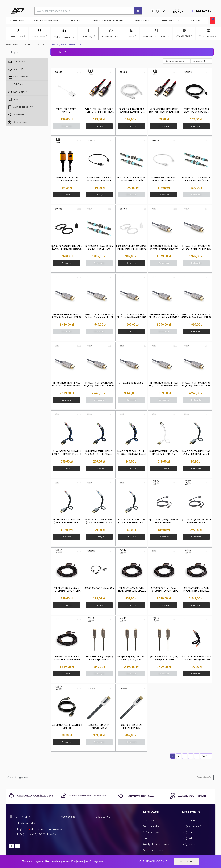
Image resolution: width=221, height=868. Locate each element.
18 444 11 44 (23, 816)
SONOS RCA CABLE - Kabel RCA (99, 588)
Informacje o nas (152, 820)
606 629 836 (68, 816)
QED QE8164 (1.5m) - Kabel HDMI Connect (67, 726)
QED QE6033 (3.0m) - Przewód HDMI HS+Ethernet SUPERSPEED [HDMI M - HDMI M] (196, 521)
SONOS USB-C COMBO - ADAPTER (67, 111)
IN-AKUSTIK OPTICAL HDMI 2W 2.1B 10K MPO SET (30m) (99, 247)
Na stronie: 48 (199, 61)
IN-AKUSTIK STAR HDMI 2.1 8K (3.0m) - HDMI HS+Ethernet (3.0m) (131, 521)
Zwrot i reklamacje (153, 850)
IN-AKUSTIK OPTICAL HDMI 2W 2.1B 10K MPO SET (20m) (196, 179)
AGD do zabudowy (156, 36)
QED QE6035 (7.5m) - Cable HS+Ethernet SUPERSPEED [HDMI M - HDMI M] (67, 590)
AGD (132, 36)
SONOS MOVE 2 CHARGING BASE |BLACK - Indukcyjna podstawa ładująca (67, 248)
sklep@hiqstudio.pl (27, 823)
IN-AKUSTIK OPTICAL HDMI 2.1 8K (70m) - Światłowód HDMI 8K (164, 384)
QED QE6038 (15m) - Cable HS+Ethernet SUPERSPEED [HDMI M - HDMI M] (196, 590)
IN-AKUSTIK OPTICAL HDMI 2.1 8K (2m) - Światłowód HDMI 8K (196, 247)
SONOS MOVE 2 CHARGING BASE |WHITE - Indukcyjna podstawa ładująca (131, 248)
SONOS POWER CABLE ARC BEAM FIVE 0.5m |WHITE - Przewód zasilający (164, 179)
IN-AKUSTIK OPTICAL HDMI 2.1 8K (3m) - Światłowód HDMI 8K (67, 316)
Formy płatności (151, 838)
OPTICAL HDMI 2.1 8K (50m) (131, 383)
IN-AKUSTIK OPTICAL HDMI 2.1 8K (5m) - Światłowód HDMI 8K (99, 316)
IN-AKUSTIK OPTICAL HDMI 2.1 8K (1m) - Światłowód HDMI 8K (164, 247)
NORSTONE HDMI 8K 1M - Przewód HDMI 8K (99, 726)
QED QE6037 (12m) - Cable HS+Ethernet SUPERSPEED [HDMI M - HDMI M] (164, 590)
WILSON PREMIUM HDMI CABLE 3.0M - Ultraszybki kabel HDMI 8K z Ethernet (99, 111)
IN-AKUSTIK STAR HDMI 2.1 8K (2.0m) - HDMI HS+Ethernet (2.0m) (99, 521)
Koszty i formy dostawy (156, 844)
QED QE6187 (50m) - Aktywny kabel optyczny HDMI (164, 658)
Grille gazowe (208, 36)
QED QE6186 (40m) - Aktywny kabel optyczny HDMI (131, 658)
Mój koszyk (189, 844)
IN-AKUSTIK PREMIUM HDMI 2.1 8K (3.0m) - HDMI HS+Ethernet (99, 453)
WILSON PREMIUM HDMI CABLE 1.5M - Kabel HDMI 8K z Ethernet (164, 111)
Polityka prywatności (154, 832)
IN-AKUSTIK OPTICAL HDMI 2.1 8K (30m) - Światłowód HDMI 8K (99, 384)
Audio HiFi (40, 36)
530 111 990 (103, 816)
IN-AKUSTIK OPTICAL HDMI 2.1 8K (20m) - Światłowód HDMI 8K (67, 384)
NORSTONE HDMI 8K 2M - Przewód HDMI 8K (131, 726)
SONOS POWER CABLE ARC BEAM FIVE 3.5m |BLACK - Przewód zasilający (196, 111)
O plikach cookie (154, 861)
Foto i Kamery (64, 37)
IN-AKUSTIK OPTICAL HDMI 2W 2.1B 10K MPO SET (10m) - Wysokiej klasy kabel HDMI (131, 179)
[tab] (132, 46)
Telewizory (17, 36)
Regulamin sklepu (152, 826)
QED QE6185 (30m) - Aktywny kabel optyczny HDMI (99, 658)
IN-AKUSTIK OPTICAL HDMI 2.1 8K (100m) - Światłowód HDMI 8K (196, 385)
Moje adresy (189, 838)
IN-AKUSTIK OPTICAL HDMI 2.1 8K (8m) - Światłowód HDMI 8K (131, 316)
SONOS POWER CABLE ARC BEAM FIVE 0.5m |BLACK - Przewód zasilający (99, 179)
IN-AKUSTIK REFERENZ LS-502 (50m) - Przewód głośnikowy (196, 658)
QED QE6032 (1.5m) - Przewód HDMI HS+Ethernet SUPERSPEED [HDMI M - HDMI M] (164, 521)
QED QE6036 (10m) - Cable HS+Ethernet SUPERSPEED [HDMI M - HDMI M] (131, 590)
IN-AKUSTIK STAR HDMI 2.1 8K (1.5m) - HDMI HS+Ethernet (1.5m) (67, 521)
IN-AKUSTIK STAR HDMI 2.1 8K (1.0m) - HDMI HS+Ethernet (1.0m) (196, 453)
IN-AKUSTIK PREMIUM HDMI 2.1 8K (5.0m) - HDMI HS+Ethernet (131, 453)
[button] (67, 126)
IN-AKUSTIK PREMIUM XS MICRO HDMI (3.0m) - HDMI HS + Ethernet (164, 453)
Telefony (88, 36)
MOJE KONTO (203, 11)
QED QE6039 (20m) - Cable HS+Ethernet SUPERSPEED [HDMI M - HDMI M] (67, 658)
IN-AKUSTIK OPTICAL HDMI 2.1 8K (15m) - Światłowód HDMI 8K (196, 316)
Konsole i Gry (111, 36)
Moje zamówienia (192, 826)
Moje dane (188, 832)
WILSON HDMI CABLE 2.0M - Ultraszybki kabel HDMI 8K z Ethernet (67, 179)
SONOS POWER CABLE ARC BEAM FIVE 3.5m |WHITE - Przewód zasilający (131, 111)
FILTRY (62, 52)
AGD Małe (184, 36)
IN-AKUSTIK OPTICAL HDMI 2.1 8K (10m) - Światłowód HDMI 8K (164, 316)
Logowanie (189, 820)
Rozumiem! (187, 861)
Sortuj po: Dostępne (175, 61)
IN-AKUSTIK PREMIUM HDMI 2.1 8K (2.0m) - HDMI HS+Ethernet (67, 453)
